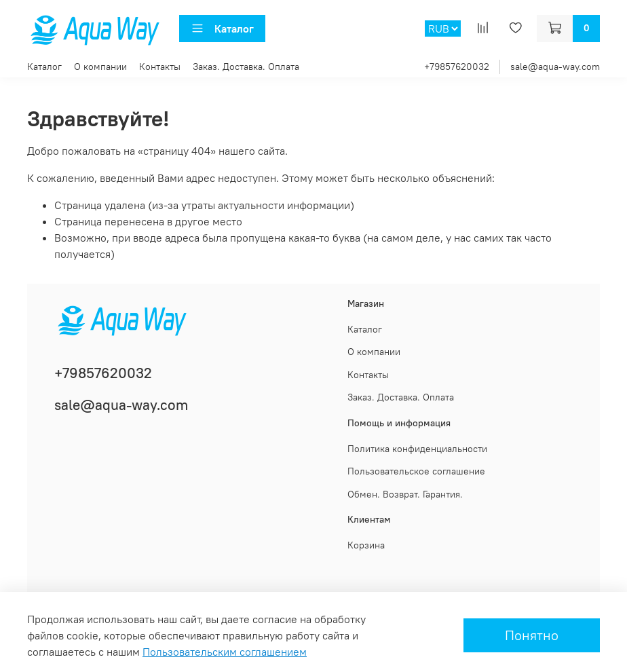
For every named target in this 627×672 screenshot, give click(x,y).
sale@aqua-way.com (555, 67)
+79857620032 (457, 67)
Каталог (222, 29)
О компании (100, 67)
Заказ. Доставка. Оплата (246, 67)
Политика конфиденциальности (417, 449)
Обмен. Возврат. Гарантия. (405, 494)
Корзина (366, 545)
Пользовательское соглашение (416, 471)
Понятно (532, 635)
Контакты (160, 67)
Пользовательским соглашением (225, 652)
